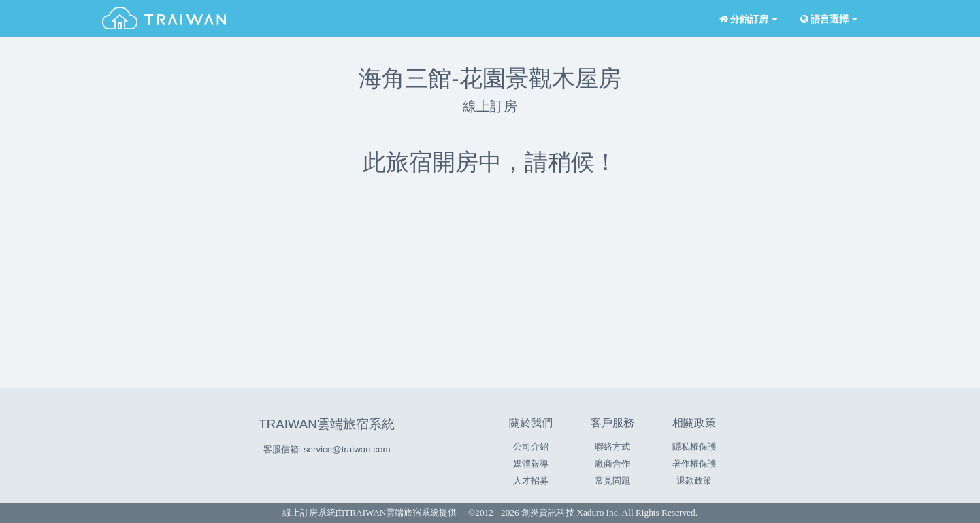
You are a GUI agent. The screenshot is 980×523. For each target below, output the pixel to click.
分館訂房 (747, 19)
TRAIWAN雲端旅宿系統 (326, 424)
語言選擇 (828, 19)
